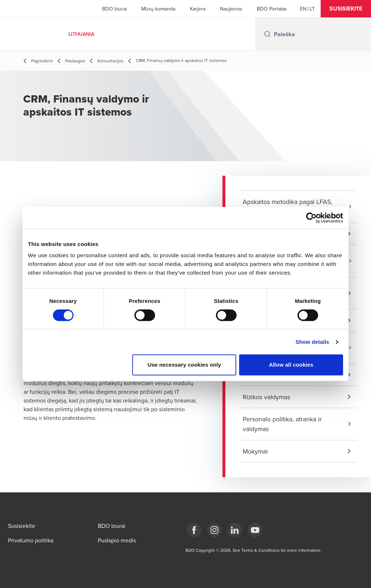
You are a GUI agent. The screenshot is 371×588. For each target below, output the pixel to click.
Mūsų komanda (158, 9)
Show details (312, 342)
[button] (346, 9)
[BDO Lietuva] (255, 530)
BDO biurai (114, 9)
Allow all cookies (291, 365)
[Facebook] (194, 530)
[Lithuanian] (312, 9)
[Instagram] (214, 530)
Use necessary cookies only (185, 365)
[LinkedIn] (235, 530)
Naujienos (231, 9)
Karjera (198, 9)
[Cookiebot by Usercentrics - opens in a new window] (311, 218)
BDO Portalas (272, 9)
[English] (303, 9)
